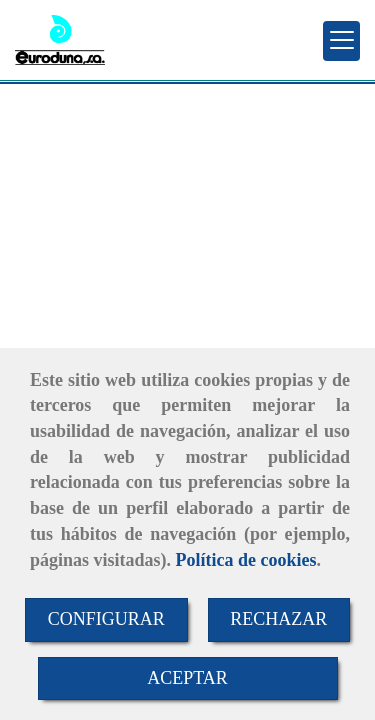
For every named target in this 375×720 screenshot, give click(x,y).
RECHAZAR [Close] (278, 619)
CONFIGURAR (106, 619)
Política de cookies (246, 560)
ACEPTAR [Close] (187, 678)
